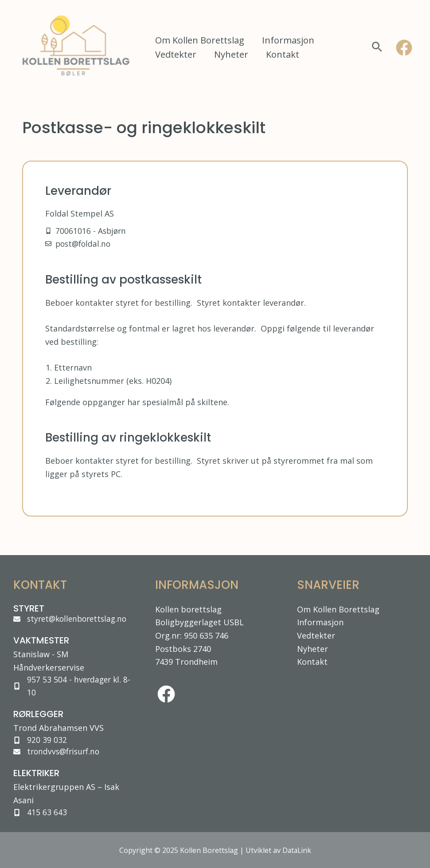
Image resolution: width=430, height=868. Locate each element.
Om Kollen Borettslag (200, 40)
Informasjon (288, 40)
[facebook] (166, 678)
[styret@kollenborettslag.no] (73, 610)
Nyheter (231, 54)
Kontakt (283, 54)
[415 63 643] (42, 812)
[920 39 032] (41, 739)
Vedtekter (176, 54)
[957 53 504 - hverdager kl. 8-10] (73, 684)
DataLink (297, 850)
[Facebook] (404, 48)
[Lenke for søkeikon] (377, 48)
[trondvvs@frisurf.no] (59, 751)
